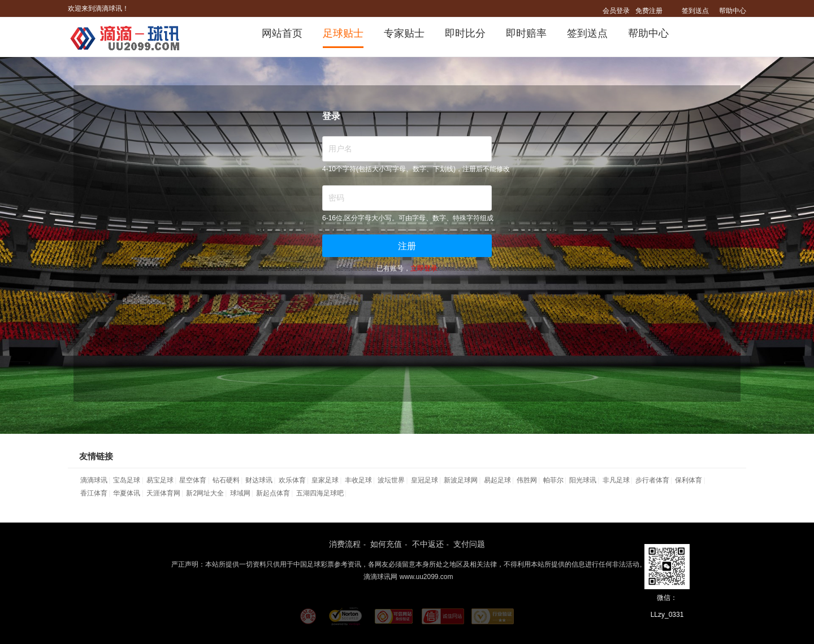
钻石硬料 (226, 480)
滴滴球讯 (94, 480)
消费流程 (345, 544)
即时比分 (465, 33)
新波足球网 (461, 480)
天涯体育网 (163, 493)
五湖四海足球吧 (320, 493)
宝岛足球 (127, 480)
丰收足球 (358, 480)
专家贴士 (404, 33)
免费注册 (649, 11)
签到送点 (695, 11)
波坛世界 (391, 480)
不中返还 (428, 544)
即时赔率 (526, 33)
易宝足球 (160, 480)
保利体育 (689, 480)
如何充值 (386, 544)
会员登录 (616, 11)
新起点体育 (273, 493)
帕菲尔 (553, 480)
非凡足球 (616, 480)
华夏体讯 (127, 493)
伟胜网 (527, 480)
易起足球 (497, 480)
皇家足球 (325, 480)
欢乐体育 (292, 480)
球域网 (240, 493)
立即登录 (424, 268)
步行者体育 (652, 480)
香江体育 (94, 493)
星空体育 (193, 480)
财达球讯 (259, 480)
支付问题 (469, 544)
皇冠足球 (425, 480)
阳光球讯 (583, 480)
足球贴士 (343, 33)
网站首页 (282, 33)
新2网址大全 (205, 493)
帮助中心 (733, 11)
